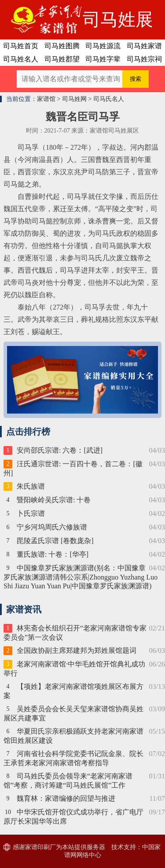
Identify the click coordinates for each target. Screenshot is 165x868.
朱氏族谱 (31, 486)
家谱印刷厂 (40, 847)
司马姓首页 (21, 46)
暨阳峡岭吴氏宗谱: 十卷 (54, 500)
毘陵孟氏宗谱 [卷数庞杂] (55, 541)
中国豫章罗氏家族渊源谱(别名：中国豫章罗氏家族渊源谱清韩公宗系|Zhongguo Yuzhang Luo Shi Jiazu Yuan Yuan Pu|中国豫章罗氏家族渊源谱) (81, 577)
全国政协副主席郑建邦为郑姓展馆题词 (77, 650)
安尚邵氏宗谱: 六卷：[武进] (60, 450)
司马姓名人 (21, 59)
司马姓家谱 (144, 46)
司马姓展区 (118, 25)
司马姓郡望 (62, 59)
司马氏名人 (109, 99)
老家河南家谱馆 (41, 20)
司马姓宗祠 (144, 59)
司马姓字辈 (103, 59)
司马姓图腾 (62, 46)
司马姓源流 (103, 46)
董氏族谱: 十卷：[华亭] (53, 554)
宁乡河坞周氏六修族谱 (52, 527)
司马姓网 (74, 99)
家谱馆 (46, 99)
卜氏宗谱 (31, 513)
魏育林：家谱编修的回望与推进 (66, 798)
